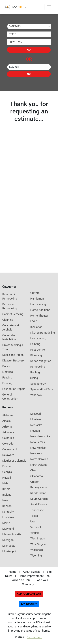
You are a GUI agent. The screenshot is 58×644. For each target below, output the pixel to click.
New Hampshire (40, 436)
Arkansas (8, 432)
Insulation (36, 327)
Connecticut (10, 449)
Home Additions (40, 310)
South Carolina (39, 499)
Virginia (35, 533)
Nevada (35, 431)
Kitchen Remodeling (43, 333)
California (8, 438)
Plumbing (36, 355)
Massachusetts (12, 534)
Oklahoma (37, 476)
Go (29, 50)
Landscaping (38, 338)
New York (36, 453)
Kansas (7, 506)
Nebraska (36, 425)
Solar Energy (38, 384)
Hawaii (7, 478)
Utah (33, 521)
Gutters (35, 293)
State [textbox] (12, 34)
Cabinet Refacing (13, 314)
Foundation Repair (14, 389)
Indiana (7, 495)
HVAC (34, 321)
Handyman (37, 299)
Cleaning (8, 320)
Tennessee (37, 510)
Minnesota (9, 546)
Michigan (8, 540)
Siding (34, 378)
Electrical (8, 372)
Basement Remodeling (10, 296)
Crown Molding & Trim (13, 347)
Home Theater (39, 316)
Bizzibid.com (35, 637)
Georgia (7, 472)
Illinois (6, 489)
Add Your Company (29, 594)
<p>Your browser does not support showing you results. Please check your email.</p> (29, 160)
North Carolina (39, 459)
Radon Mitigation (41, 361)
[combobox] (29, 26)
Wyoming (36, 555)
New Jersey (38, 442)
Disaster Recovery (13, 360)
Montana (36, 419)
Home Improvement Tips (34, 576)
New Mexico (38, 448)
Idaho (6, 483)
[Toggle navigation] (49, 7)
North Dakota (39, 465)
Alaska (6, 421)
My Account (29, 604)
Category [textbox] (15, 26)
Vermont (36, 527)
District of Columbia (14, 461)
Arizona (7, 427)
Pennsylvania (39, 487)
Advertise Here (21, 580)
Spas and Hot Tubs (42, 389)
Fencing (7, 377)
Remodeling (38, 367)
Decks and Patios (13, 355)
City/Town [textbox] (15, 42)
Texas (34, 516)
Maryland (8, 529)
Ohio (33, 470)
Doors (6, 366)
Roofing (35, 372)
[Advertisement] (29, 227)
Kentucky (8, 512)
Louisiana (8, 517)
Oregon (35, 482)
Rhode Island (38, 493)
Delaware (8, 455)
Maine (6, 523)
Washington (38, 538)
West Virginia (38, 544)
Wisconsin (37, 550)
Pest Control (38, 350)
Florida (6, 466)
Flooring (7, 383)
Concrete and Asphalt (11, 327)
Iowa (5, 500)
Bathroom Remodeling (10, 306)
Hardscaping (38, 304)
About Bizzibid (32, 572)
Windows (36, 395)
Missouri (36, 414)
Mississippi (9, 551)
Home (13, 572)
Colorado (8, 444)
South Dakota (39, 504)
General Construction (10, 397)
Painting (35, 344)
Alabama (8, 415)
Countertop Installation (9, 337)
